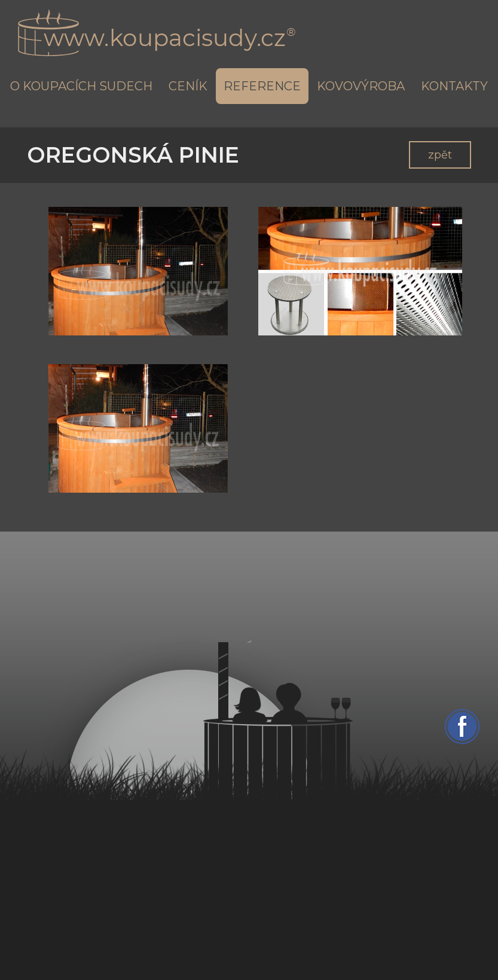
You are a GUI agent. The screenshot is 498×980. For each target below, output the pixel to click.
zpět (440, 155)
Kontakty (454, 86)
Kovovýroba (361, 86)
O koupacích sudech (81, 86)
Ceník (188, 86)
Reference (262, 86)
